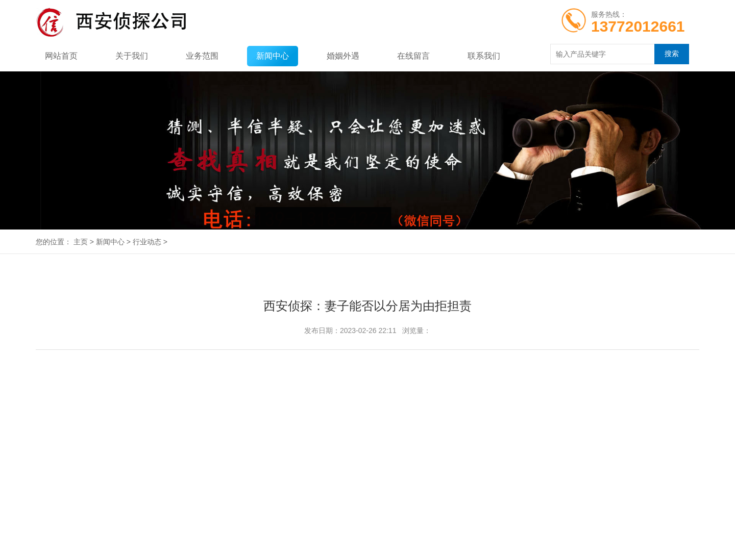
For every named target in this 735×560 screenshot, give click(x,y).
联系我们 (484, 56)
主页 (81, 242)
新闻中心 (273, 56)
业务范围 (202, 56)
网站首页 (61, 56)
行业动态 (147, 242)
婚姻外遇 (343, 56)
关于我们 (132, 56)
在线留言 (413, 56)
